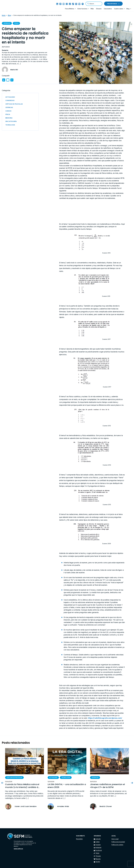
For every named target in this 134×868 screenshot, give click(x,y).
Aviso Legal (115, 839)
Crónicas (7, 23)
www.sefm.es (18, 849)
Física (16, 23)
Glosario (99, 9)
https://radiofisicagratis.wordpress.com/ (105, 718)
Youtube (98, 845)
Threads (98, 856)
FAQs (92, 9)
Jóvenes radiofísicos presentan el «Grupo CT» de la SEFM (107, 786)
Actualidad (53, 777)
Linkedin (98, 839)
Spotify (98, 862)
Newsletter (79, 839)
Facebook (99, 850)
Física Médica (70, 9)
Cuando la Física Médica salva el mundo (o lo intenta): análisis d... (22, 786)
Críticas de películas (14, 777)
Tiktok (97, 853)
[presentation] (4, 783)
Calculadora (108, 9)
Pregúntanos (112, 4)
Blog (128, 9)
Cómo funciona (82, 9)
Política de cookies (117, 845)
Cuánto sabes (119, 9)
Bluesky (98, 859)
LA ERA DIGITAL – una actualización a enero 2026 (67, 786)
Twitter (98, 842)
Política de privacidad (118, 842)
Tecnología (66, 777)
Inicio (4, 15)
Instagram (98, 847)
